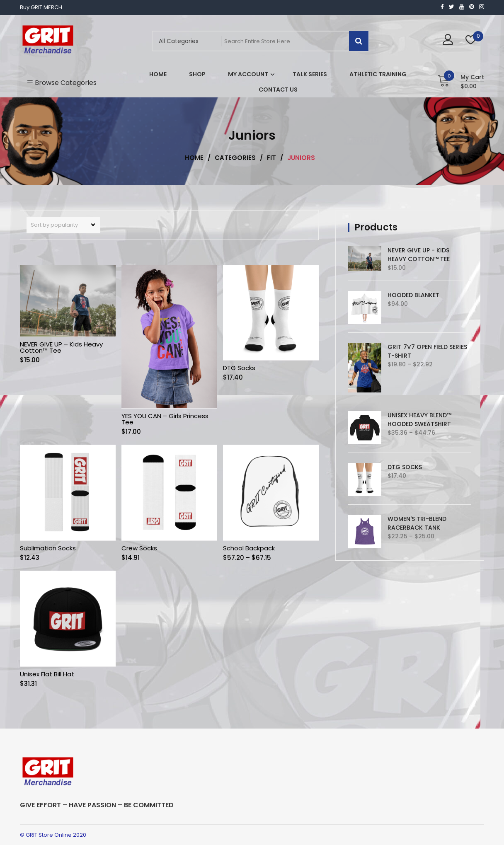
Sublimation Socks (48, 548)
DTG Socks (239, 368)
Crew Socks (139, 548)
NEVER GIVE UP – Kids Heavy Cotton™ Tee (61, 347)
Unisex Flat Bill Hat (47, 674)
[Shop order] (63, 225)
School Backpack (249, 548)
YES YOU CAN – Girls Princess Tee (165, 419)
